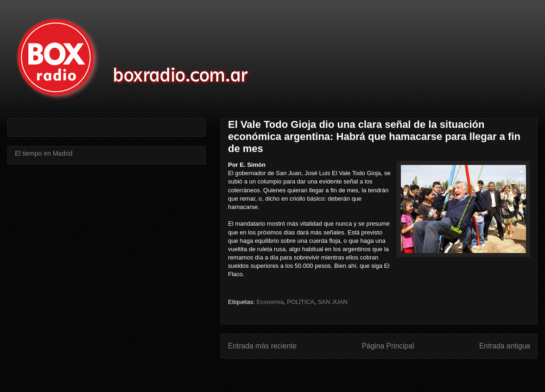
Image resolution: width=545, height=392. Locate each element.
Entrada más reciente (262, 346)
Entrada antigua (505, 346)
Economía (270, 302)
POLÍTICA (301, 302)
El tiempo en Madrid (44, 153)
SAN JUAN (333, 302)
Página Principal (388, 346)
